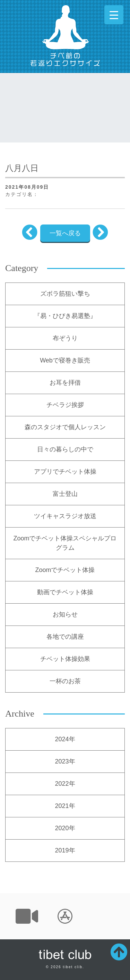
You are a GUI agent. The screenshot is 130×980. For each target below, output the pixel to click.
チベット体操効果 (65, 659)
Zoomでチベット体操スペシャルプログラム (65, 543)
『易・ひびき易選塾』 (65, 316)
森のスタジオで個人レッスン (65, 427)
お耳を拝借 (65, 383)
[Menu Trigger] (114, 15)
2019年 (65, 850)
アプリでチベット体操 (65, 472)
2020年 (65, 828)
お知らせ (65, 614)
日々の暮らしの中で (65, 449)
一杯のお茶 (65, 681)
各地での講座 (65, 637)
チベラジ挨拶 (65, 405)
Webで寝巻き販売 (65, 360)
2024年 (65, 739)
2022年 (65, 784)
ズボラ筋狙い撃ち (65, 294)
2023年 (65, 761)
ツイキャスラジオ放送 (65, 516)
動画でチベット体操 (65, 592)
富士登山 (65, 494)
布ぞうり (65, 338)
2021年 (65, 806)
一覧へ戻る (65, 233)
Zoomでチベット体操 (65, 570)
